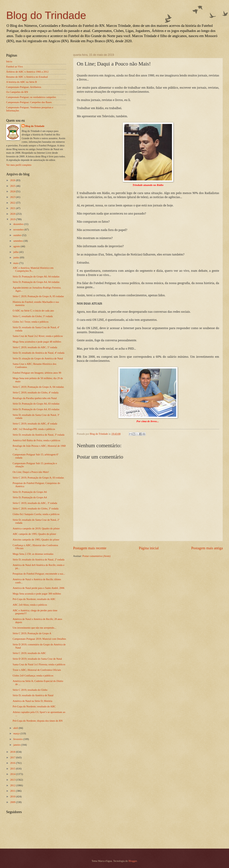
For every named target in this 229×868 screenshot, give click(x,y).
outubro (18, 235)
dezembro (19, 224)
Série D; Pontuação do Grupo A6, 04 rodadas (36, 277)
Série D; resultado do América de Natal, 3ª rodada (39, 435)
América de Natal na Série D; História (33, 701)
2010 (13, 796)
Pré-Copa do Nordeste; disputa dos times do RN (38, 721)
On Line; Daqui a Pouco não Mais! (31, 472)
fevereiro (18, 739)
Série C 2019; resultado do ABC (29, 653)
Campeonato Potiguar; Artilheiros (24, 87)
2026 (13, 180)
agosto (17, 246)
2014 (13, 774)
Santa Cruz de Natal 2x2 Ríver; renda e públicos (38, 336)
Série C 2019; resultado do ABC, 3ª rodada (35, 503)
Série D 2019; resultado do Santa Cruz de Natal (37, 659)
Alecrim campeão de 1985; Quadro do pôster (36, 540)
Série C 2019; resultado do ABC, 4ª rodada (35, 424)
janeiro (17, 745)
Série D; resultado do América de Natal (33, 695)
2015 (13, 769)
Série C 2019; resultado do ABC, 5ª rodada (35, 347)
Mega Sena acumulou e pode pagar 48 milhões (37, 342)
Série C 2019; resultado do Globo (30, 690)
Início (9, 61)
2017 (13, 757)
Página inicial (149, 548)
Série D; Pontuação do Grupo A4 (30, 497)
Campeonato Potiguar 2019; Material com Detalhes (39, 639)
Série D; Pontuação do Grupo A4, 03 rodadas (36, 409)
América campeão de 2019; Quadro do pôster (36, 528)
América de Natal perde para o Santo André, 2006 (39, 588)
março (17, 733)
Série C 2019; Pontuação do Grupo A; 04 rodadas (38, 387)
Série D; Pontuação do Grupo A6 (30, 492)
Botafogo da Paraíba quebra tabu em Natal (35, 398)
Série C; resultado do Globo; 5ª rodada (33, 316)
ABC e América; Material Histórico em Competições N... (33, 269)
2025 (13, 186)
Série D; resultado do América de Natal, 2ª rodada (39, 560)
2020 (13, 214)
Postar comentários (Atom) (96, 556)
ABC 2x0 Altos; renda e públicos (30, 605)
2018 (13, 752)
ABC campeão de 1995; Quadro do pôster (34, 534)
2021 (13, 208)
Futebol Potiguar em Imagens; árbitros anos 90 (37, 373)
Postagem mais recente (90, 548)
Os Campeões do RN (17, 92)
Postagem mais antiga (207, 548)
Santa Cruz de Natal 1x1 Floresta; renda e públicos (39, 664)
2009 (13, 802)
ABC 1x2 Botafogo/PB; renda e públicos (34, 429)
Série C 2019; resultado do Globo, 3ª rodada (36, 509)
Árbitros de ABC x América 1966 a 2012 (27, 72)
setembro (18, 241)
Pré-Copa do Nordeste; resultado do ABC (34, 599)
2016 (13, 763)
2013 (13, 780)
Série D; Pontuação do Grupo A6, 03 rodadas (36, 404)
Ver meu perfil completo (19, 165)
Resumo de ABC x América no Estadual (27, 77)
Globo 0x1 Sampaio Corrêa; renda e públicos (36, 514)
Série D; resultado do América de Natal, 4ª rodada (39, 353)
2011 (13, 791)
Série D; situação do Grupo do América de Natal (38, 358)
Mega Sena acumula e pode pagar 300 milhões (37, 594)
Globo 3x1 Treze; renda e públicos (31, 322)
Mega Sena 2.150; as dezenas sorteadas (33, 554)
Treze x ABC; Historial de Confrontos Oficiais (37, 670)
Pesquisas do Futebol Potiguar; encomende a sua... (39, 574)
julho (16, 252)
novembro (19, 230)
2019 (13, 219)
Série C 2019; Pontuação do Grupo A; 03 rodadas (38, 478)
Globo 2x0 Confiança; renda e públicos (33, 676)
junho (16, 257)
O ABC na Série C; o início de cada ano (33, 311)
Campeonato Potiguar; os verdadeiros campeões (31, 97)
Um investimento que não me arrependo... (34, 628)
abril (16, 728)
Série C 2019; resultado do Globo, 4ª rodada (36, 393)
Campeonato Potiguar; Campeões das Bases (29, 102)
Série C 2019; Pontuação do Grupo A (32, 633)
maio (16, 263)
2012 (13, 785)
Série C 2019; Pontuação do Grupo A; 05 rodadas (38, 296)
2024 (13, 191)
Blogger (133, 861)
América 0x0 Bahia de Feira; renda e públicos (36, 440)
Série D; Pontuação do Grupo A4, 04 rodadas (36, 282)
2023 (13, 197)
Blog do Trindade (46, 15)
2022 (13, 203)
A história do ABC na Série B (21, 82)
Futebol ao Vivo (15, 67)
